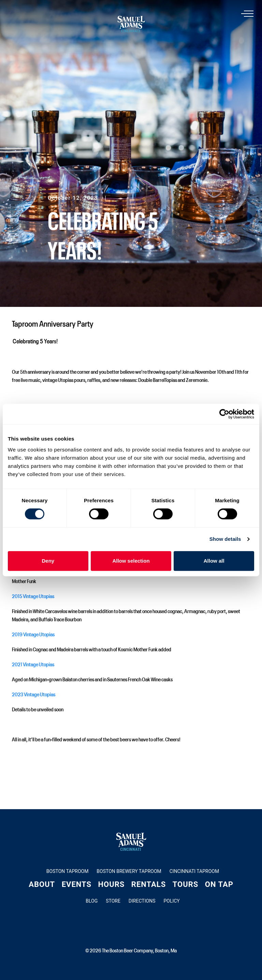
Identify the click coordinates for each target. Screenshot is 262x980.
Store (113, 901)
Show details (225, 539)
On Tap (219, 884)
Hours (112, 884)
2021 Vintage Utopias (33, 664)
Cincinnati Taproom (194, 871)
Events (77, 884)
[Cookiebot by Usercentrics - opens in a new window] (224, 414)
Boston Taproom (68, 871)
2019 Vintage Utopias (33, 634)
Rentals (149, 884)
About (42, 884)
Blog (92, 901)
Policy (171, 901)
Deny (48, 561)
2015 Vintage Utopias (33, 596)
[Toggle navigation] (249, 14)
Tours (186, 884)
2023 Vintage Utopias (34, 694)
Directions (142, 901)
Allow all (214, 561)
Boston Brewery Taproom (129, 871)
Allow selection (131, 561)
